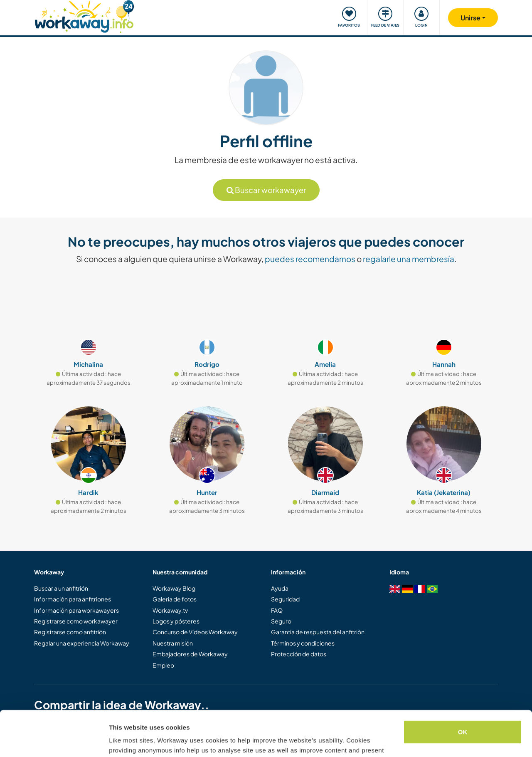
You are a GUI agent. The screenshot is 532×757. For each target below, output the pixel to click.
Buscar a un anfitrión (61, 588)
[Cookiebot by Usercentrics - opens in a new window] (54, 741)
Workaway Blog (174, 588)
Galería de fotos (175, 599)
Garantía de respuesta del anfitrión (318, 632)
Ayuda (280, 588)
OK (463, 689)
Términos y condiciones (303, 643)
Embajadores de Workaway (190, 654)
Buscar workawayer (266, 190)
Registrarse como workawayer (76, 621)
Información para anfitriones (73, 599)
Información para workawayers (76, 610)
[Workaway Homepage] (84, 16)
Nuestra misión (173, 643)
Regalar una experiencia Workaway (82, 643)
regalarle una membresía (409, 259)
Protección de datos (299, 654)
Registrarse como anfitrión (70, 632)
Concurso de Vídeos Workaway (195, 632)
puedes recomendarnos (310, 259)
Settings (121, 741)
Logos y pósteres (176, 621)
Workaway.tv (170, 610)
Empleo (163, 665)
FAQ (277, 610)
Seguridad (285, 599)
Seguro (281, 621)
